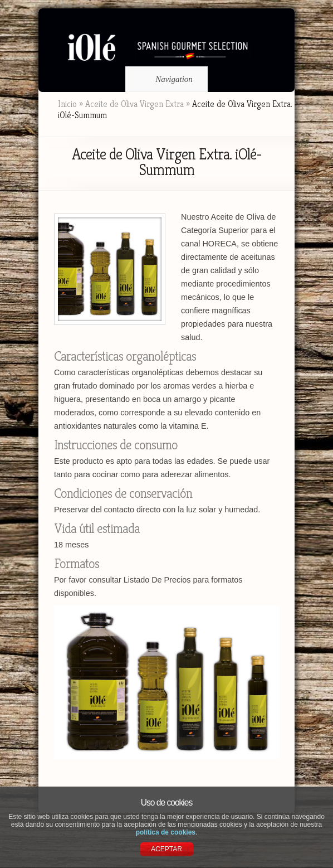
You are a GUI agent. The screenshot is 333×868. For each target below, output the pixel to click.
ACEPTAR (166, 849)
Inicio (67, 104)
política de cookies (166, 832)
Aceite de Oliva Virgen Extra (134, 104)
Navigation (165, 79)
